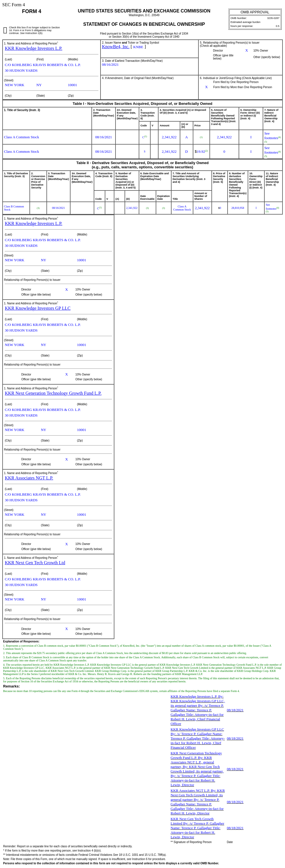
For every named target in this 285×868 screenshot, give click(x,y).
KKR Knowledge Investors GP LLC (38, 308)
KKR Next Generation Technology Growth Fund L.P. (53, 393)
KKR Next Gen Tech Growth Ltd (35, 563)
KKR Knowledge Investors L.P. (34, 48)
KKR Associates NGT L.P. (29, 478)
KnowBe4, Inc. (116, 47)
